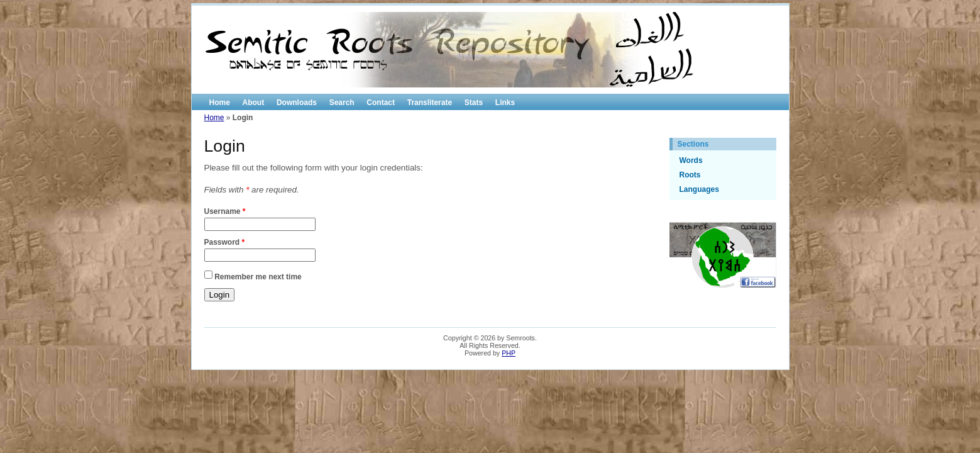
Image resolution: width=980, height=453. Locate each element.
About (254, 103)
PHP (509, 353)
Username (225, 211)
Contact (381, 103)
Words (691, 160)
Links (505, 103)
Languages (699, 189)
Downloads (297, 103)
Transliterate (430, 103)
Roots (690, 175)
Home (220, 103)
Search (342, 103)
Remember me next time (258, 276)
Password (225, 242)
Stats (474, 103)
